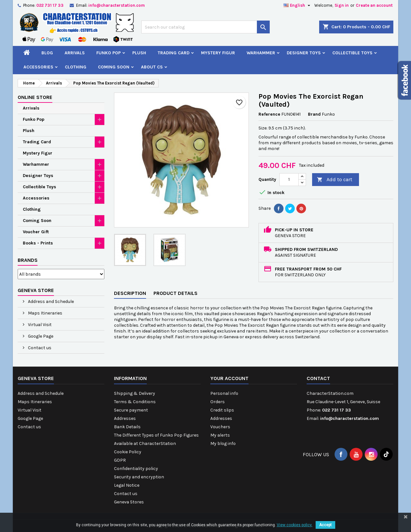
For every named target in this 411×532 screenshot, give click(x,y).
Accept (325, 525)
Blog (47, 53)
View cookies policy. (295, 525)
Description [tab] (130, 293)
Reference (269, 114)
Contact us (39, 348)
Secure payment (131, 410)
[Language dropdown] (298, 5)
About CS (152, 67)
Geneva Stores (129, 502)
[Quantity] (289, 180)
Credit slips (222, 410)
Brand (314, 114)
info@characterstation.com (117, 5)
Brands (28, 260)
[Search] (205, 27)
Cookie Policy (128, 452)
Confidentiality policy (136, 469)
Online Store (35, 97)
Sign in (342, 5)
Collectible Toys (352, 53)
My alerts (220, 435)
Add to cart (335, 180)
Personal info (224, 393)
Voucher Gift (36, 232)
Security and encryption (139, 477)
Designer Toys (304, 53)
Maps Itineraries (45, 313)
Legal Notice (127, 485)
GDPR (120, 460)
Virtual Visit (39, 325)
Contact (318, 378)
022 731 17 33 (50, 5)
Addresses (125, 418)
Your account (229, 378)
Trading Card (174, 53)
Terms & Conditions (135, 402)
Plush (139, 53)
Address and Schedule (50, 301)
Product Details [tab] (175, 293)
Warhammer (261, 53)
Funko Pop (109, 53)
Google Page (40, 336)
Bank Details (127, 427)
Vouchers (220, 427)
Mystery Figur (218, 53)
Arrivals (75, 53)
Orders (218, 402)
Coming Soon (114, 67)
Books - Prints (38, 243)
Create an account (374, 5)
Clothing (76, 67)
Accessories (38, 67)
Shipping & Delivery (135, 393)
